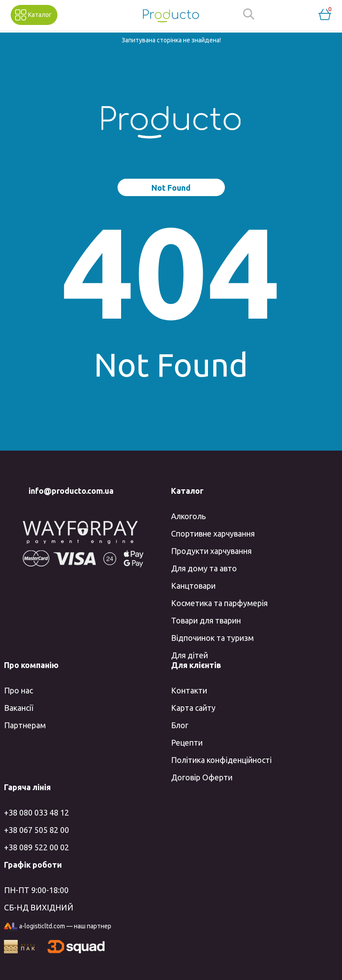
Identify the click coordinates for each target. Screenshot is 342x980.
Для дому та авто (204, 568)
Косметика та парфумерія (219, 603)
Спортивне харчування (213, 533)
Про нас (18, 690)
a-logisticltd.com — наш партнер (58, 927)
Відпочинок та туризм (212, 638)
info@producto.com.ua (71, 491)
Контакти (189, 690)
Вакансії (18, 708)
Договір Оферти (202, 777)
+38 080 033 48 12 (37, 812)
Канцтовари (193, 586)
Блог (180, 725)
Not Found (171, 188)
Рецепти (187, 742)
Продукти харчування (211, 551)
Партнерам (25, 725)
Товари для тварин (206, 620)
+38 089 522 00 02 (37, 847)
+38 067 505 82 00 (37, 830)
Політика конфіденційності (221, 760)
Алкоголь (188, 516)
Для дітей (189, 655)
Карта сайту (193, 708)
